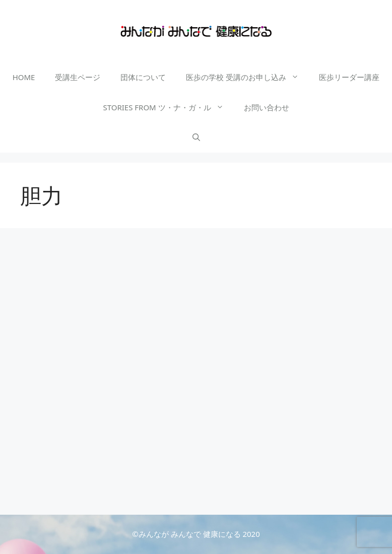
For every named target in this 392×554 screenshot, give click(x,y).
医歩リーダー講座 (349, 77)
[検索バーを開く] (196, 137)
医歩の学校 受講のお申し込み (247, 77)
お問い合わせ (267, 107)
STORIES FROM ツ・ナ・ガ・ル (168, 107)
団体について (143, 77)
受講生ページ (78, 77)
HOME (24, 77)
